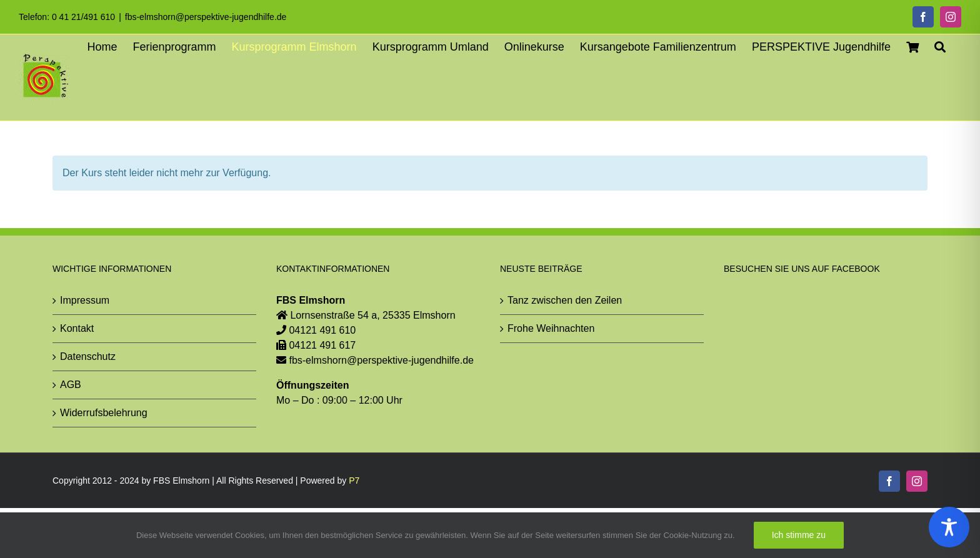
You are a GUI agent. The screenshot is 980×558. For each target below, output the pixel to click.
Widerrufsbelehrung (104, 412)
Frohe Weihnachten (551, 328)
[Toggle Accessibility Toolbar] (949, 527)
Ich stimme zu (799, 535)
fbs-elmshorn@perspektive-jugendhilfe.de (206, 17)
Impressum (85, 300)
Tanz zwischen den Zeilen (565, 300)
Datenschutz (88, 356)
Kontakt (77, 328)
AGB (71, 384)
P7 (354, 481)
